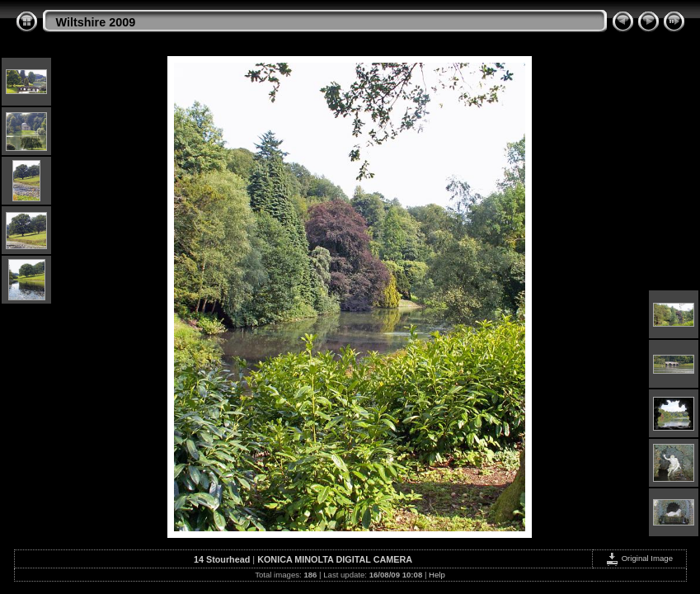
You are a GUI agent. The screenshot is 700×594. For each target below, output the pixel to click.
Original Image (639, 558)
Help (437, 575)
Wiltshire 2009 (96, 22)
